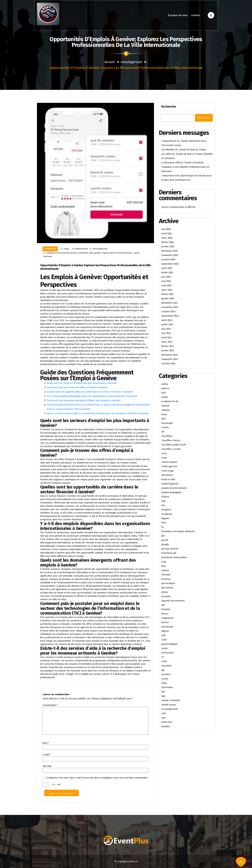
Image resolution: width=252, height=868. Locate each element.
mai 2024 (166, 333)
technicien (167, 687)
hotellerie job (169, 553)
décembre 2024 (170, 303)
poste (164, 648)
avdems (166, 410)
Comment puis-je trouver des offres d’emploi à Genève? (77, 387)
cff (163, 432)
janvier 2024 (168, 350)
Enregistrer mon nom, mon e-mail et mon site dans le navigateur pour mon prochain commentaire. (97, 778)
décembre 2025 (169, 251)
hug (164, 562)
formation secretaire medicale (178, 531)
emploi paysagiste (171, 492)
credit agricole (169, 466)
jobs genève (95, 253)
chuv (164, 453)
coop (164, 458)
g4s (163, 536)
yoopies (166, 726)
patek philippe (169, 644)
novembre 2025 (170, 255)
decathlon (167, 475)
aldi (163, 393)
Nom (46, 743)
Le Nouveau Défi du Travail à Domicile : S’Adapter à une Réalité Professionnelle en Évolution (185, 167)
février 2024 (168, 346)
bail (163, 419)
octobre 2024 (169, 311)
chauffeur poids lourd (174, 445)
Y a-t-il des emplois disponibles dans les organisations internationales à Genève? (92, 396)
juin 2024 (166, 329)
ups (163, 718)
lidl (163, 605)
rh (163, 657)
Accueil (110, 62)
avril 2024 (167, 337)
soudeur (166, 674)
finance (74, 253)
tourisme (48, 256)
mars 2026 (167, 238)
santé (136, 253)
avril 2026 (166, 233)
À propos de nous (178, 15)
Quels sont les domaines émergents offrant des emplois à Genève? (84, 400)
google (165, 544)
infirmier (166, 575)
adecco (165, 388)
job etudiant (168, 583)
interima (166, 579)
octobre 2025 (168, 259)
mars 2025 (167, 290)
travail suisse (169, 705)
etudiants (167, 514)
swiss (164, 683)
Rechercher (169, 107)
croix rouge (168, 471)
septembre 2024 (170, 316)
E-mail (47, 755)
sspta (66, 249)
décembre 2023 (169, 355)
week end (167, 722)
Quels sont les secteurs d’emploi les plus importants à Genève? (82, 383)
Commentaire (50, 705)
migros (165, 631)
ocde (164, 640)
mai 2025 (166, 281)
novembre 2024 (170, 307)
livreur (165, 614)
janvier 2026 (168, 246)
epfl (163, 501)
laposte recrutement (173, 601)
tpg (163, 696)
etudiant (166, 510)
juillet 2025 (167, 272)
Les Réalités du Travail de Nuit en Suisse (184, 150)
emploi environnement (174, 488)
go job (165, 540)
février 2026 (168, 242)
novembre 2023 (170, 359)
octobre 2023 (168, 363)
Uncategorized (131, 62)
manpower (167, 627)
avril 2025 (166, 285)
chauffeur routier (171, 449)
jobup (165, 592)
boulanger (167, 423)
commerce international (58, 253)
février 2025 (167, 294)
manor (165, 622)
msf (163, 635)
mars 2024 (167, 342)
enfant (165, 497)
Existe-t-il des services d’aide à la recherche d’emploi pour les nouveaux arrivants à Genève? (98, 413)
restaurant (167, 653)
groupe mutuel (170, 549)
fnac (164, 523)
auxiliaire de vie (170, 401)
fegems (165, 518)
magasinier (167, 618)
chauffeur (167, 436)
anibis (165, 397)
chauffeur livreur (171, 440)
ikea (164, 566)
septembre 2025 (170, 264)
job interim (167, 588)
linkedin (166, 609)
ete (163, 505)
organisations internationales (117, 253)
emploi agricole (170, 484)
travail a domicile (171, 700)
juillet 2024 (167, 324)
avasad (165, 406)
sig (163, 670)
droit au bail (168, 479)
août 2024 (167, 320)
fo (162, 527)
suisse (165, 679)
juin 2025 (166, 277)
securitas (166, 666)
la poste (166, 596)
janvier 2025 (168, 298)
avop (164, 414)
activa (165, 384)
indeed (165, 570)
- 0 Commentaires (79, 249)
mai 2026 (166, 229)
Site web (47, 766)
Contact (196, 15)
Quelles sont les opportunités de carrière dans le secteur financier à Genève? (90, 392)
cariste (165, 427)
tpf (163, 692)
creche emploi (169, 462)
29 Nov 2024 (50, 249)
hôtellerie (83, 253)
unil (164, 713)
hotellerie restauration (174, 557)
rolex (164, 661)
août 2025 (167, 268)
